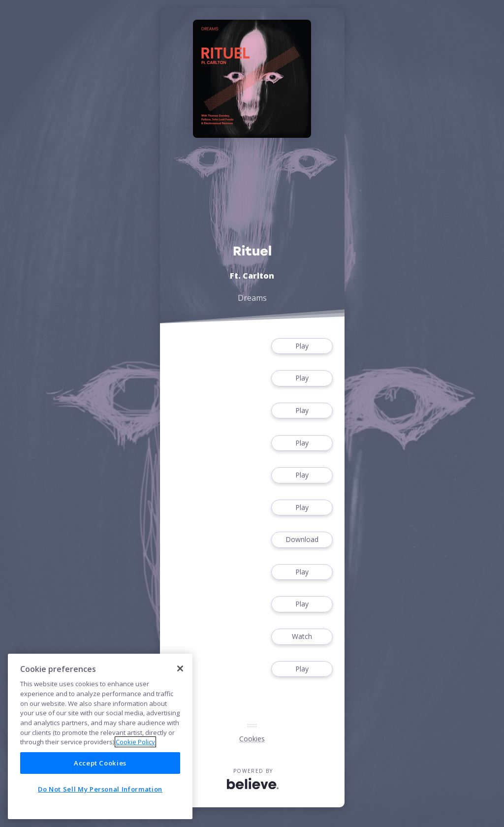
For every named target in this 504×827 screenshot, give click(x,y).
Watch (302, 637)
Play (302, 346)
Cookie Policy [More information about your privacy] (135, 742)
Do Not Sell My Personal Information (100, 789)
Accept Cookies (100, 763)
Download (302, 540)
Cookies (252, 739)
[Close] (180, 668)
